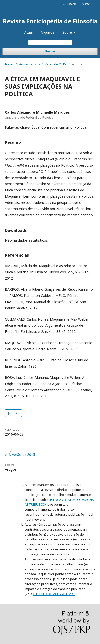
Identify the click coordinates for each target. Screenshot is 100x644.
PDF (15, 413)
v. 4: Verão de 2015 (52, 64)
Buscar (50, 51)
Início (9, 64)
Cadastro (69, 4)
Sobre (68, 32)
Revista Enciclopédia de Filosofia (50, 21)
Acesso (87, 4)
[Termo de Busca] (50, 43)
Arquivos (48, 32)
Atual (28, 32)
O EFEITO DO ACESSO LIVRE (54, 594)
